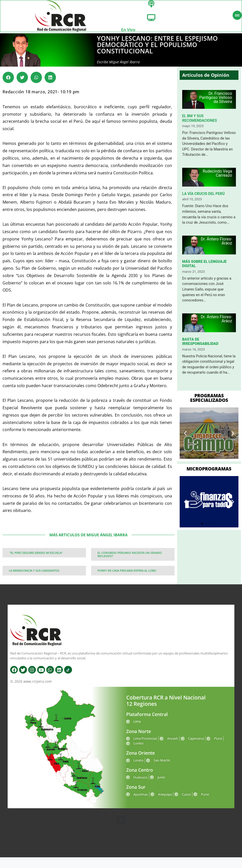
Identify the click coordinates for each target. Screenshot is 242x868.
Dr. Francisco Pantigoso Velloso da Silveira (216, 102)
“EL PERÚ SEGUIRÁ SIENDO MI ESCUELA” (36, 557)
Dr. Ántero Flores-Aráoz (216, 246)
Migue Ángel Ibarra (124, 66)
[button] (8, 82)
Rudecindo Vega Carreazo (217, 178)
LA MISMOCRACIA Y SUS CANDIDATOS (34, 575)
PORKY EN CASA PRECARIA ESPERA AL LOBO (127, 575)
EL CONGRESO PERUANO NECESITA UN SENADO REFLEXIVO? (130, 559)
